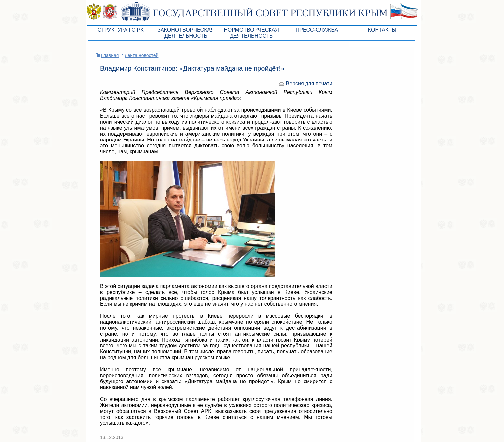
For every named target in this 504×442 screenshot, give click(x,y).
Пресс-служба (317, 30)
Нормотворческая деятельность (251, 33)
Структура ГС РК (120, 30)
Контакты (382, 30)
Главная (110, 55)
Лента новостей (141, 55)
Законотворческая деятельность (186, 33)
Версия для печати (309, 83)
